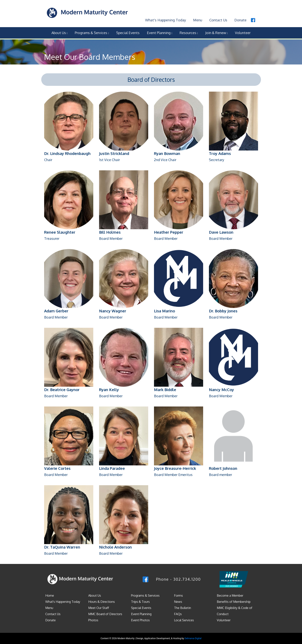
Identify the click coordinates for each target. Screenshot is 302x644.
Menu (196, 19)
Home (50, 594)
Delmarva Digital (193, 637)
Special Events (128, 31)
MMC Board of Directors (105, 613)
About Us (60, 31)
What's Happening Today (163, 19)
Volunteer (243, 31)
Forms (178, 594)
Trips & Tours (140, 601)
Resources (189, 31)
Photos (93, 619)
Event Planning (160, 31)
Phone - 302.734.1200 (178, 578)
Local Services (184, 619)
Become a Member (230, 594)
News (178, 601)
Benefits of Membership (234, 601)
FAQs (178, 613)
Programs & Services (92, 31)
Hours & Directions (102, 601)
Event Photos (140, 619)
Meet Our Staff (99, 607)
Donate (240, 19)
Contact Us (217, 19)
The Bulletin (183, 607)
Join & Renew (217, 31)
